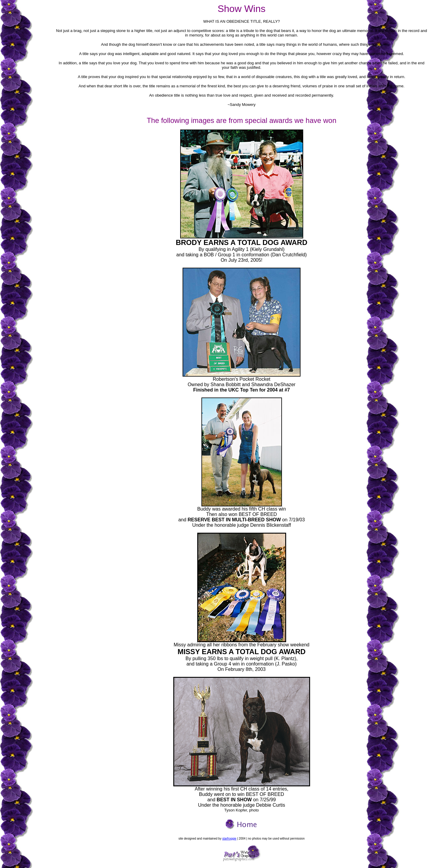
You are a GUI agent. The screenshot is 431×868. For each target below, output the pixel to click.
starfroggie (229, 839)
